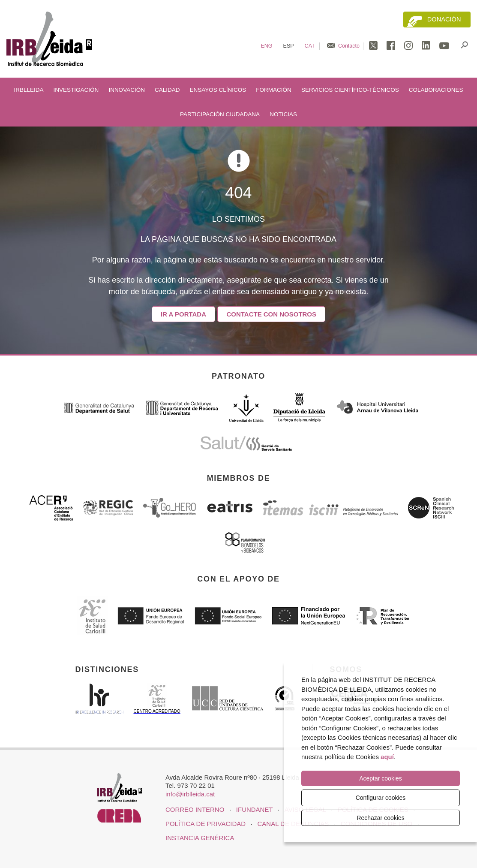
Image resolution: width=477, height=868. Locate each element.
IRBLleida (28, 90)
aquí (387, 757)
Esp (289, 46)
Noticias (283, 114)
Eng (266, 46)
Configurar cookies (381, 798)
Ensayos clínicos (218, 90)
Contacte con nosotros (272, 314)
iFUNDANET (254, 809)
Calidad (167, 90)
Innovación (127, 90)
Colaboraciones (436, 90)
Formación (274, 90)
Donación (444, 19)
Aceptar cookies (381, 778)
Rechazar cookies (380, 818)
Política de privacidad (205, 824)
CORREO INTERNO (195, 809)
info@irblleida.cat (190, 794)
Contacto (349, 46)
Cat (310, 46)
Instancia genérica (200, 838)
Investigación (76, 90)
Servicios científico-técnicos (350, 90)
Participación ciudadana (220, 114)
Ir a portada (183, 314)
